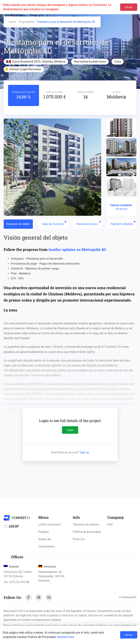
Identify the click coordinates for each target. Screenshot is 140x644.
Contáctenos (46, 546)
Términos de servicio (86, 525)
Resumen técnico (89, 223)
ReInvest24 (17, 518)
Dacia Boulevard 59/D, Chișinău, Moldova (39, 62)
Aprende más (65, 637)
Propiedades (27, 22)
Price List (79, 539)
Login (70, 430)
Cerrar (129, 7)
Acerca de (45, 539)
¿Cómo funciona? (50, 525)
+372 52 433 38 (19, 582)
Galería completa (121, 207)
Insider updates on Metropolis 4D (77, 249)
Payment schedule (123, 223)
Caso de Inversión (54, 223)
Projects (43, 532)
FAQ (110, 525)
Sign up (84, 452)
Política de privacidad (87, 532)
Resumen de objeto (18, 224)
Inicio (13, 22)
